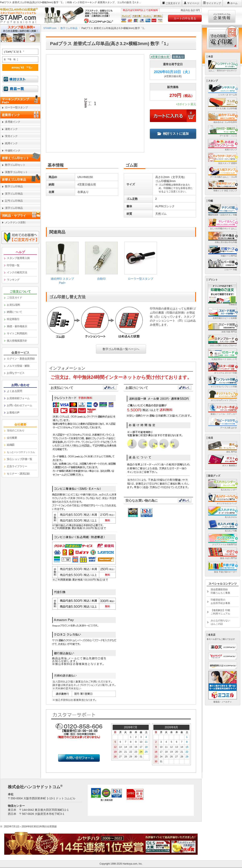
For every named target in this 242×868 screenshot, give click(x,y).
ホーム (234, 3)
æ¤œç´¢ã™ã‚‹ (20, 67)
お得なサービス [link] (16, 373)
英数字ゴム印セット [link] (16, 172)
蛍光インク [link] (11, 136)
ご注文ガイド (173, 3)
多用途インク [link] (13, 122)
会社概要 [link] (12, 438)
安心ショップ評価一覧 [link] (19, 459)
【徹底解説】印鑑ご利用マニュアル (220, 612)
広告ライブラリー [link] (17, 466)
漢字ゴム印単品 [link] (14, 208)
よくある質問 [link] (14, 391)
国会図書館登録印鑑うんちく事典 (220, 591)
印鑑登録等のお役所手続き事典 (220, 601)
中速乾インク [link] (13, 151)
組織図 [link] (11, 445)
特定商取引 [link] (13, 319)
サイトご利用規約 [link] (17, 333)
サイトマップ (214, 3)
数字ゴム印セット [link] (15, 165)
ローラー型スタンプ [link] (16, 107)
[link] (62, 264)
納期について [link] (14, 312)
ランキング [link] (13, 280)
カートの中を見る (185, 18)
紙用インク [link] (11, 143)
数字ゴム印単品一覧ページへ (121, 349)
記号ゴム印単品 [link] (14, 201)
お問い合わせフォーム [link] (19, 405)
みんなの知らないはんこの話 (220, 622)
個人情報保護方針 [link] (17, 341)
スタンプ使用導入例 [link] (18, 258)
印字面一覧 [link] (13, 265)
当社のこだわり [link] (16, 430)
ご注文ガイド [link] (14, 298)
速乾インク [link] (11, 129)
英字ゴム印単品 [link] (14, 194)
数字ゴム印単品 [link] (14, 186)
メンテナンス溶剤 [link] (15, 222)
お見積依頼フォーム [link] (18, 398)
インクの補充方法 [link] (17, 272)
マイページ (193, 3)
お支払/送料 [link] (14, 305)
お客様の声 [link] (13, 413)
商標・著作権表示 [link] (17, 326)
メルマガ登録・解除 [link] (18, 366)
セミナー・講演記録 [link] (18, 474)
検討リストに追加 (173, 134)
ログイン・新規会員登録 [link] (21, 359)
